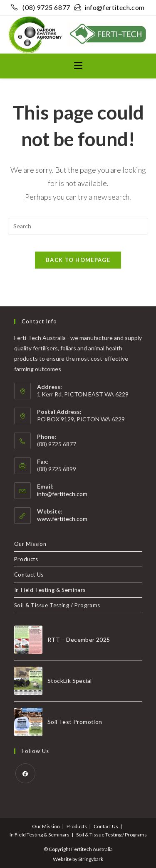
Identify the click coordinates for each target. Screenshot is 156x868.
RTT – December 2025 (79, 639)
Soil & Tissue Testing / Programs (57, 605)
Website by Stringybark (78, 859)
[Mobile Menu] (78, 66)
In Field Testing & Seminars (50, 590)
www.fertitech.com (62, 519)
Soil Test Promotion (75, 722)
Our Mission (30, 544)
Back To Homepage (78, 260)
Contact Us (29, 575)
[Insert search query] (78, 226)
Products (26, 559)
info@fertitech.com (109, 7)
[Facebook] (25, 773)
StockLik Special (69, 681)
